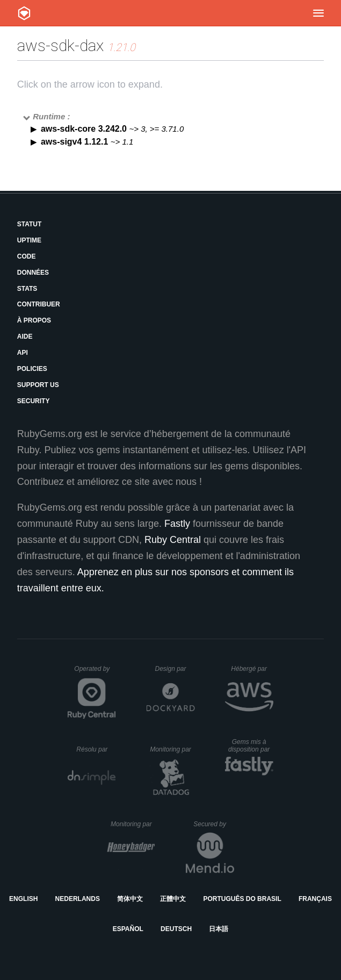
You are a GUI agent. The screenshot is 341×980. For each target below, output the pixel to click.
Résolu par (96, 749)
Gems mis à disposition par (251, 746)
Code (27, 256)
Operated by (95, 673)
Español (128, 929)
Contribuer (39, 304)
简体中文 (130, 899)
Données (33, 273)
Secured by (213, 824)
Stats (27, 289)
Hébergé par (252, 669)
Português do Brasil (242, 899)
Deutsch (176, 929)
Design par (175, 669)
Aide (25, 337)
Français (315, 899)
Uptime (29, 240)
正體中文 (173, 899)
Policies (32, 369)
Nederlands (78, 899)
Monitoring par (172, 749)
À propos (34, 320)
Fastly (177, 524)
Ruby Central (173, 540)
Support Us (38, 385)
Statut (30, 224)
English (23, 899)
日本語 (219, 929)
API (23, 353)
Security (34, 401)
